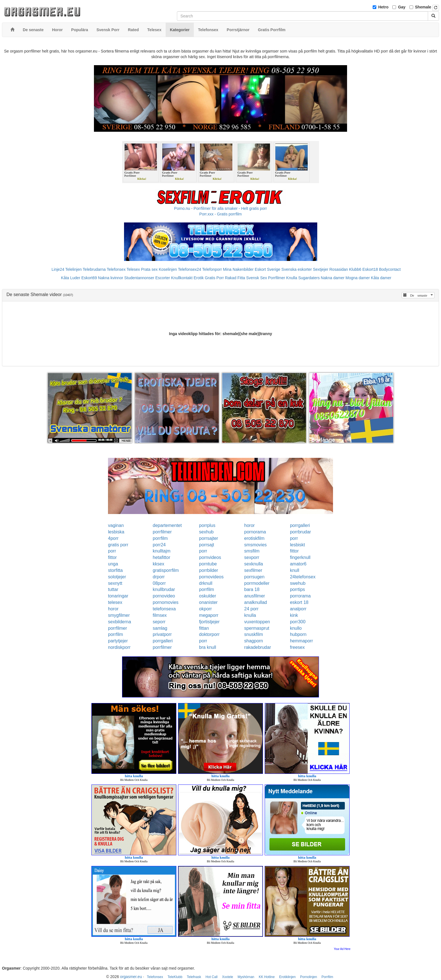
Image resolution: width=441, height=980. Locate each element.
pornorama (255, 532)
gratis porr (118, 545)
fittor (294, 551)
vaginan (116, 525)
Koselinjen (168, 269)
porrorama (300, 596)
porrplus (207, 525)
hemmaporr (301, 641)
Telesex (133, 269)
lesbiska (116, 532)
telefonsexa (164, 609)
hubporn (298, 634)
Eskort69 (89, 278)
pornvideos (210, 557)
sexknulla (254, 564)
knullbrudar (164, 589)
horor (249, 525)
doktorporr (209, 634)
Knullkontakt (182, 278)
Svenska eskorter (297, 269)
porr (294, 538)
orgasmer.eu (131, 977)
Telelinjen (73, 269)
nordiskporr (119, 647)
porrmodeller (257, 583)
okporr (205, 609)
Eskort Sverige (268, 269)
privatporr (162, 634)
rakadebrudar (257, 647)
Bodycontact (390, 269)
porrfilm (160, 538)
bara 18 (252, 589)
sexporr (252, 557)
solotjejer (117, 577)
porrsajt (207, 545)
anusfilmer (255, 596)
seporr (159, 622)
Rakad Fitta (235, 278)
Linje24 (58, 269)
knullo (296, 628)
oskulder (208, 596)
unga (113, 564)
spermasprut (257, 628)
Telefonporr (212, 269)
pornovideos (211, 577)
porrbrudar (301, 532)
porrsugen (254, 577)
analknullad (256, 602)
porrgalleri (300, 525)
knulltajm (162, 551)
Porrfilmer (277, 278)
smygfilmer (119, 615)
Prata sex (149, 269)
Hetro (383, 7)
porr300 (298, 622)
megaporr (209, 615)
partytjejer (118, 641)
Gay (402, 7)
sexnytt (115, 583)
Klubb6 (355, 269)
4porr (113, 538)
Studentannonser (139, 278)
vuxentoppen (257, 622)
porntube (208, 564)
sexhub (206, 532)
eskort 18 (299, 602)
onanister (208, 602)
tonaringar (118, 596)
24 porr (251, 609)
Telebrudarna (94, 269)
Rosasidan (339, 269)
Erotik (199, 278)
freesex (297, 647)
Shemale (423, 7)
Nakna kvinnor (111, 278)
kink (294, 615)
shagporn (254, 641)
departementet (167, 525)
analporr (298, 609)
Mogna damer (358, 278)
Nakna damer (333, 278)
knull (295, 570)
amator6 (298, 564)
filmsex (160, 615)
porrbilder (209, 570)
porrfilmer (162, 532)
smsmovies (255, 545)
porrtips (297, 589)
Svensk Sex (256, 278)
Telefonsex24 (190, 269)
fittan (204, 628)
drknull (206, 583)
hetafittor (161, 557)
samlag (160, 628)
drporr (159, 577)
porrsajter (209, 538)
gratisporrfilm (166, 570)
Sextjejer (321, 269)
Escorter (163, 278)
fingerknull (300, 557)
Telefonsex (116, 269)
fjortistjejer (209, 622)
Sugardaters (309, 278)
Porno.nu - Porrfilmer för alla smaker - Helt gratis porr (220, 208)
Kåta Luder (71, 278)
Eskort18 (370, 269)
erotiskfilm (254, 538)
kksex (158, 564)
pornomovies (166, 602)
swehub (298, 583)
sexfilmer (253, 570)
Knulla (292, 278)
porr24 (159, 545)
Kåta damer (381, 278)
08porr (159, 583)
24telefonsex (303, 577)
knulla (250, 615)
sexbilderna (120, 622)
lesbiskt (297, 545)
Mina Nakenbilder (238, 269)
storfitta (115, 570)
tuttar (113, 589)
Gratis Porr (214, 278)
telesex (115, 602)
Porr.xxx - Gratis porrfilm (221, 214)
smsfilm (252, 551)
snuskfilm (254, 634)
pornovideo (164, 596)
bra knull (208, 647)
